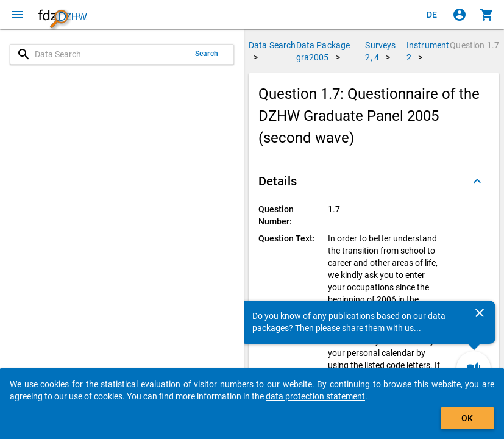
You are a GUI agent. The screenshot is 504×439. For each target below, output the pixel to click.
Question (474, 45)
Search (207, 54)
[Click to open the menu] (17, 15)
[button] (374, 181)
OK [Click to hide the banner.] (467, 418)
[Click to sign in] (460, 15)
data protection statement (315, 396)
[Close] (480, 313)
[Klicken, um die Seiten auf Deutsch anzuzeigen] (432, 15)
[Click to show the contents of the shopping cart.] (487, 15)
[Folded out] (477, 181)
